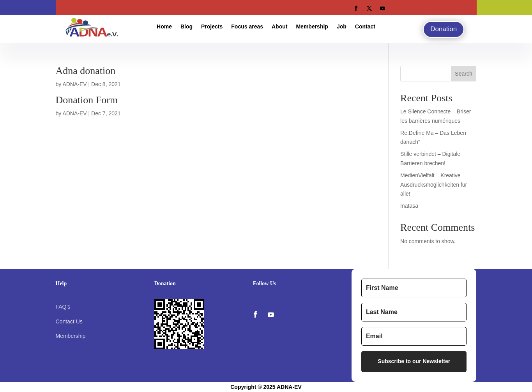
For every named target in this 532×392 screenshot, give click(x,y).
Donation (444, 29)
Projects (212, 26)
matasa (409, 206)
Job (342, 26)
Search (463, 74)
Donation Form (87, 100)
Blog (186, 26)
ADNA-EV (74, 84)
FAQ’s (63, 307)
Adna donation (86, 71)
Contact (365, 26)
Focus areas (247, 26)
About (279, 26)
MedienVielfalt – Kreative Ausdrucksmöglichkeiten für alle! (434, 185)
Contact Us (69, 321)
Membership (312, 26)
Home (164, 26)
